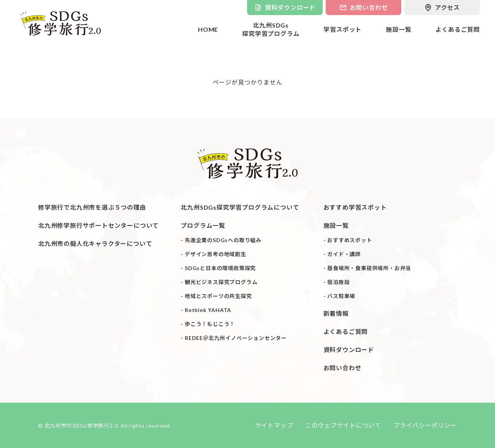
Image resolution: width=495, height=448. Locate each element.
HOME (208, 29)
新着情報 (336, 313)
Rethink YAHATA (208, 310)
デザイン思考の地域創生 (216, 254)
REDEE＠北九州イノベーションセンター (236, 338)
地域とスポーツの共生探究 (218, 296)
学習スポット (343, 29)
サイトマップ (274, 425)
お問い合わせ (343, 367)
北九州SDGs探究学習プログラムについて (240, 207)
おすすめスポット (350, 240)
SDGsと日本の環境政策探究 (220, 268)
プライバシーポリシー (425, 425)
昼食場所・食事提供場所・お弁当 (369, 268)
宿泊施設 (338, 282)
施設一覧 (398, 29)
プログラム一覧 (203, 225)
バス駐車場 (341, 296)
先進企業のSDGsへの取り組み (223, 240)
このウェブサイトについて (343, 425)
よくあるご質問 (458, 29)
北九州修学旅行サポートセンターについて (98, 225)
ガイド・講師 (344, 254)
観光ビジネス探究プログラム (221, 282)
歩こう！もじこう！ (210, 324)
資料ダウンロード (349, 349)
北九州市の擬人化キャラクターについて (95, 243)
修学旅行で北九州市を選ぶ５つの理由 (92, 207)
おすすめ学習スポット (355, 207)
